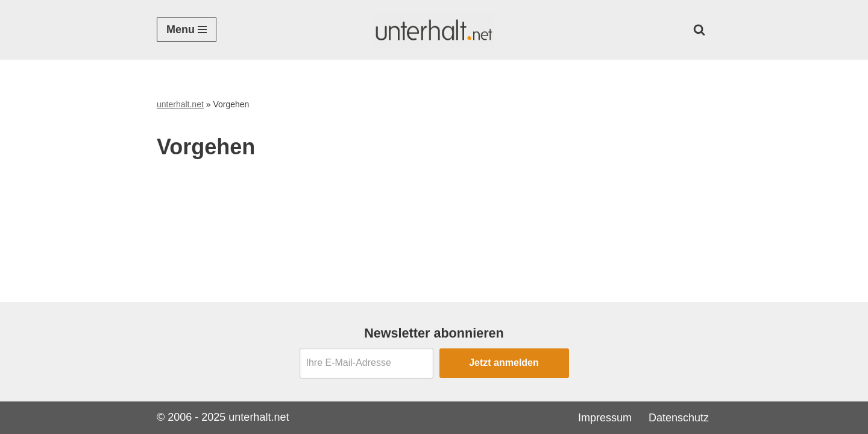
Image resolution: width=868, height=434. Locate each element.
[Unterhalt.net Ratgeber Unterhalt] (434, 30)
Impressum (605, 418)
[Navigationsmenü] (187, 30)
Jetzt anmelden (504, 363)
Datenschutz (679, 418)
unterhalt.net (180, 104)
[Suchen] (699, 30)
